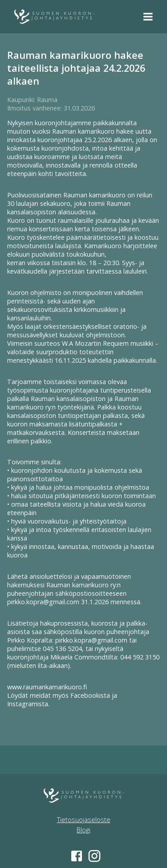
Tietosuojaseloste (84, 820)
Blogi (83, 830)
